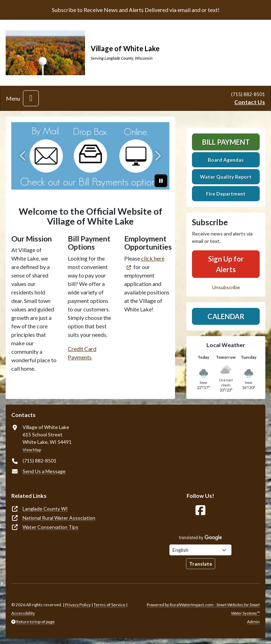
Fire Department (226, 194)
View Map (32, 450)
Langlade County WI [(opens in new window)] (45, 509)
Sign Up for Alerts (226, 264)
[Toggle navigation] (31, 98)
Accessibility (23, 613)
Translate (201, 564)
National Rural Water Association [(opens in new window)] (59, 518)
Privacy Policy (78, 605)
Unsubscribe (226, 287)
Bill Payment (226, 142)
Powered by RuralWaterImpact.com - (203, 609)
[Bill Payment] (90, 156)
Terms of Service (109, 605)
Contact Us (250, 102)
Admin (253, 622)
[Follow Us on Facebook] (200, 510)
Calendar (226, 316)
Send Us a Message (44, 471)
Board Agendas (226, 160)
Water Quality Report (226, 177)
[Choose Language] (200, 550)
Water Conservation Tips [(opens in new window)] (50, 527)
